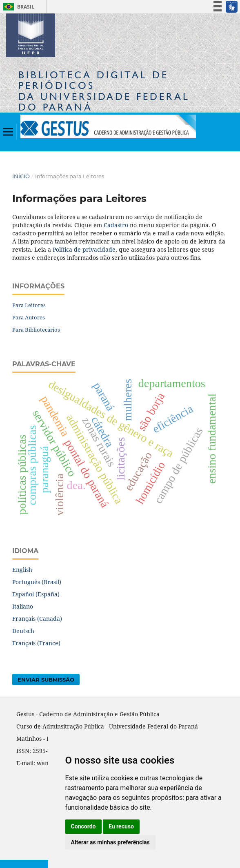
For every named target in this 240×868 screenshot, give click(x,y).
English (22, 570)
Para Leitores (29, 305)
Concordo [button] (83, 826)
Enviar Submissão (46, 680)
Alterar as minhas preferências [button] (110, 842)
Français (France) (36, 643)
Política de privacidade (84, 249)
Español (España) (36, 594)
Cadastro (116, 225)
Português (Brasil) (37, 582)
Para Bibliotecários (36, 330)
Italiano (23, 606)
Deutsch (23, 631)
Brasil (17, 7)
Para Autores (29, 317)
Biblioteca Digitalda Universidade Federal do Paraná (104, 91)
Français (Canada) (37, 619)
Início (21, 176)
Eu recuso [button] (121, 826)
